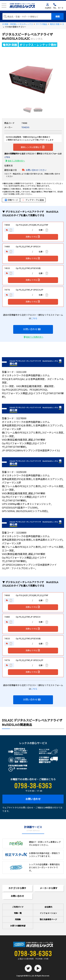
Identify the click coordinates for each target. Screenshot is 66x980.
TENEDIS (25, 127)
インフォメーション (48, 913)
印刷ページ (13, 200)
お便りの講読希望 (18, 926)
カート (61, 8)
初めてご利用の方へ (16, 161)
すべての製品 (41, 24)
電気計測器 (55, 24)
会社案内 (48, 907)
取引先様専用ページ (48, 919)
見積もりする (33, 237)
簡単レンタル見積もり (33, 147)
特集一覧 (18, 913)
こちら (7, 157)
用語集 (18, 919)
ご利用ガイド (18, 907)
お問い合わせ (32, 329)
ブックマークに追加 (33, 200)
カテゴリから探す (17, 888)
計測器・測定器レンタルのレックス (18, 24)
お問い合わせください (36, 170)
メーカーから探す (49, 888)
